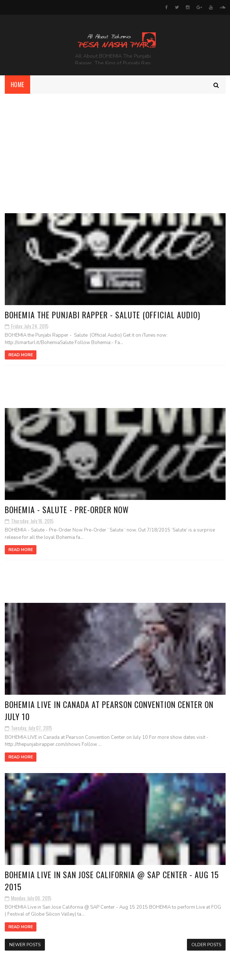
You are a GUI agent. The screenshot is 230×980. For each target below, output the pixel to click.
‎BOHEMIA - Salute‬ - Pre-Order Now (67, 509)
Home (17, 85)
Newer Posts (25, 945)
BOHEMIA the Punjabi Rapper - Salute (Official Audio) (102, 315)
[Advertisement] (115, 149)
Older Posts (206, 945)
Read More (21, 355)
